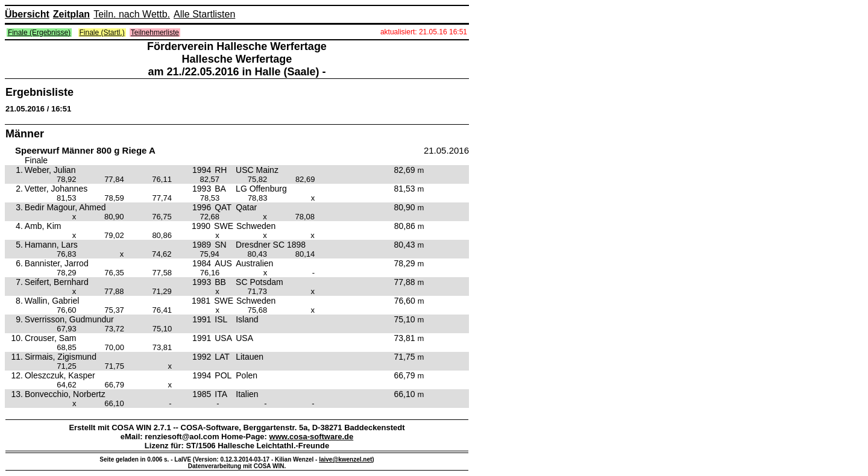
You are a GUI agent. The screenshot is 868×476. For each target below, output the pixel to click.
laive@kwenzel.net (345, 459)
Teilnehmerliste (155, 33)
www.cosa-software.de (312, 437)
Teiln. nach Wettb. (132, 14)
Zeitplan (71, 14)
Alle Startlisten (204, 14)
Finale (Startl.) (102, 33)
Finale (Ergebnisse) (39, 33)
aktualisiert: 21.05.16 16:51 (424, 32)
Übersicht (27, 14)
